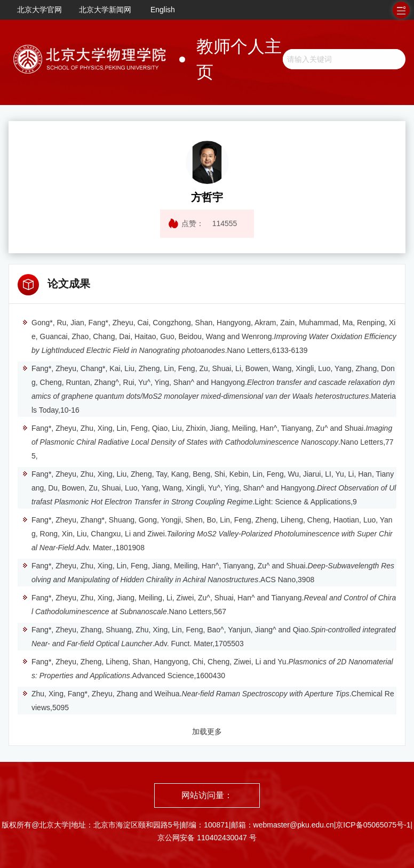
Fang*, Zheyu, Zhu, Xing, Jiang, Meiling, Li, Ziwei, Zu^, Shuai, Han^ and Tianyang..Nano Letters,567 (209, 605)
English (163, 10)
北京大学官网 (39, 10)
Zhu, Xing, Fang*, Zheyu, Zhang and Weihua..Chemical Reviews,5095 (208, 701)
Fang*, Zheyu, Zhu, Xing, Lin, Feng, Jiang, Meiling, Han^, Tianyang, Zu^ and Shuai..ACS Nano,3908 (208, 573)
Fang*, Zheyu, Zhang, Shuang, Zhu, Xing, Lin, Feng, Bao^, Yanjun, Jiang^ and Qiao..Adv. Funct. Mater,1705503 (209, 637)
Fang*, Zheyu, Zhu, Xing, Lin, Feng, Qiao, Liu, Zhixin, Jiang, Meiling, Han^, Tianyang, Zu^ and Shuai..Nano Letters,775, (208, 442)
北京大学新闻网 (105, 10)
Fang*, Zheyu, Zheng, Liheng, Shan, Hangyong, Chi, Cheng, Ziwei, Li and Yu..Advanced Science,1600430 (208, 669)
